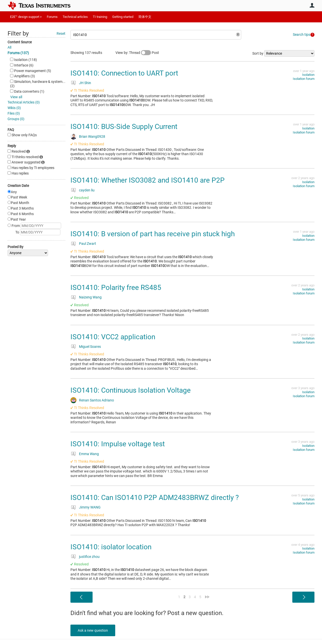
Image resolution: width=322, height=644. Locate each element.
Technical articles (75, 17)
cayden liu (87, 190)
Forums (52, 17)
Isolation (308, 75)
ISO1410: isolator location (111, 547)
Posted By (15, 247)
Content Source (20, 42)
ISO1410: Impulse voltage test (118, 444)
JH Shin (85, 83)
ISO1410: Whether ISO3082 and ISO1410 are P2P (148, 180)
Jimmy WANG (90, 507)
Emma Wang (89, 454)
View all (16, 97)
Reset (61, 33)
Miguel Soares (90, 347)
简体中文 (145, 17)
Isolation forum (304, 79)
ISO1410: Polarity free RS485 (116, 287)
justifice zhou (89, 557)
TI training (100, 17)
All (9, 47)
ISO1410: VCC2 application (113, 337)
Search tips (301, 35)
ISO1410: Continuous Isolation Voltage (131, 390)
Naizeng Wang (90, 297)
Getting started (123, 17)
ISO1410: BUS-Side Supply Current (124, 127)
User (312, 5)
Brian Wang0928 (92, 137)
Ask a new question (93, 630)
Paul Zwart (88, 244)
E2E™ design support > (26, 17)
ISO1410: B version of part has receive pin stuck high (153, 234)
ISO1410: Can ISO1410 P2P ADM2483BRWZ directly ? (155, 498)
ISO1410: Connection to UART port (124, 73)
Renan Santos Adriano (96, 400)
